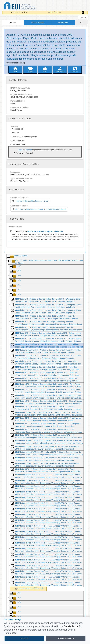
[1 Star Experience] (49, 13)
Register (28, 150)
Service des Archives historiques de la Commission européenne (39, 209)
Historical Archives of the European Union (30, 201)
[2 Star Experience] (52, 13)
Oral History (63, 23)
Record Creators (37, 23)
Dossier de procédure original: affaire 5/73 (45, 231)
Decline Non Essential (66, 638)
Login (83, 17)
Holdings (13, 23)
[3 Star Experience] (55, 13)
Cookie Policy (71, 626)
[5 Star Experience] (60, 13)
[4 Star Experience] (58, 13)
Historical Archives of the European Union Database (27, 6)
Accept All (24, 638)
